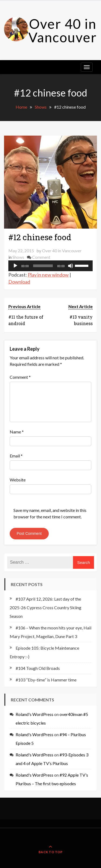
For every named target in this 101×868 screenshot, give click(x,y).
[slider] (43, 266)
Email (16, 456)
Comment (41, 257)
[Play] (15, 266)
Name (17, 432)
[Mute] (71, 266)
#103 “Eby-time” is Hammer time (46, 680)
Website (18, 480)
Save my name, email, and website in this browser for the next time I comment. (50, 513)
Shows (18, 257)
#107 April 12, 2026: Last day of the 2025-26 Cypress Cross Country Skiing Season (46, 607)
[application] (50, 266)
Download (19, 282)
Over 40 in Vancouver (63, 30)
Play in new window (48, 275)
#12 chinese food (40, 237)
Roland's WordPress (34, 714)
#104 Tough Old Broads (38, 668)
